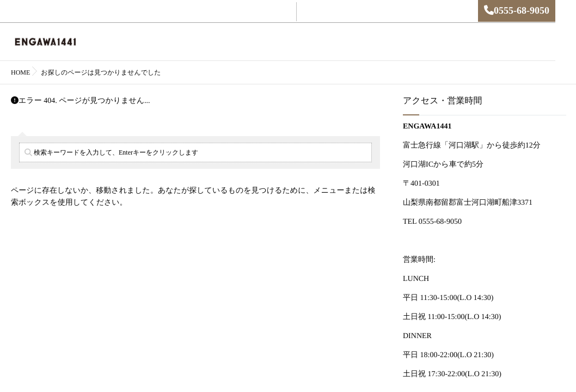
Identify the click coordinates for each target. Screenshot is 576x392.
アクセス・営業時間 (368, 42)
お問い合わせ (435, 42)
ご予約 (277, 42)
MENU (313, 42)
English (241, 42)
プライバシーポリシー (504, 42)
